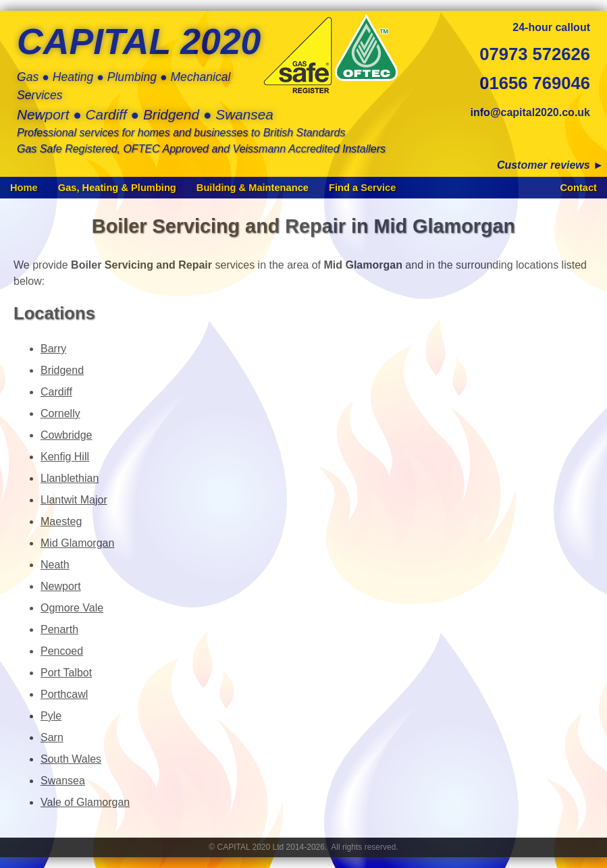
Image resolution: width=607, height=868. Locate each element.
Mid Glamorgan (77, 543)
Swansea (63, 781)
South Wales (71, 759)
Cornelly (60, 413)
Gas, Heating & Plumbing (117, 188)
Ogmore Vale (72, 608)
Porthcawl (64, 694)
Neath (55, 565)
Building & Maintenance (253, 188)
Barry (53, 349)
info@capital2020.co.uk (530, 112)
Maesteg (61, 521)
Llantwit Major (74, 500)
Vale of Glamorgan (85, 802)
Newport (61, 586)
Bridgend (62, 370)
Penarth (59, 629)
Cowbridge (66, 435)
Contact (578, 188)
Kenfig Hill (65, 457)
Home (24, 188)
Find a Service (362, 188)
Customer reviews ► (550, 165)
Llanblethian (70, 478)
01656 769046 (535, 83)
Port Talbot (66, 673)
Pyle (51, 716)
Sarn (52, 737)
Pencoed (62, 651)
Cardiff (56, 392)
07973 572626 (535, 54)
